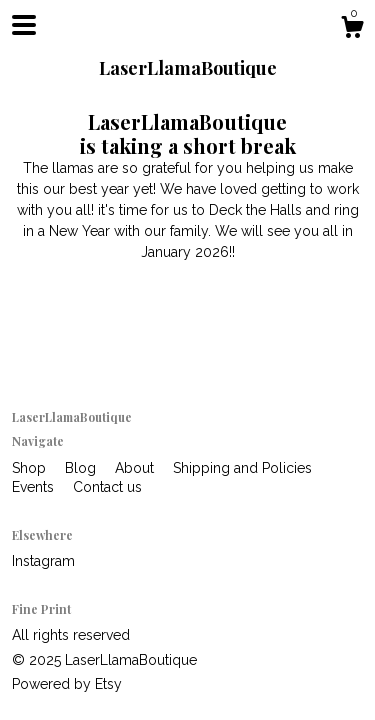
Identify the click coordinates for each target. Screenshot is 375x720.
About (136, 468)
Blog (82, 468)
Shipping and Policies (242, 468)
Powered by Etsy (67, 684)
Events (35, 487)
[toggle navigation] (24, 25)
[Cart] (352, 30)
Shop (31, 468)
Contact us (107, 487)
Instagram (43, 561)
